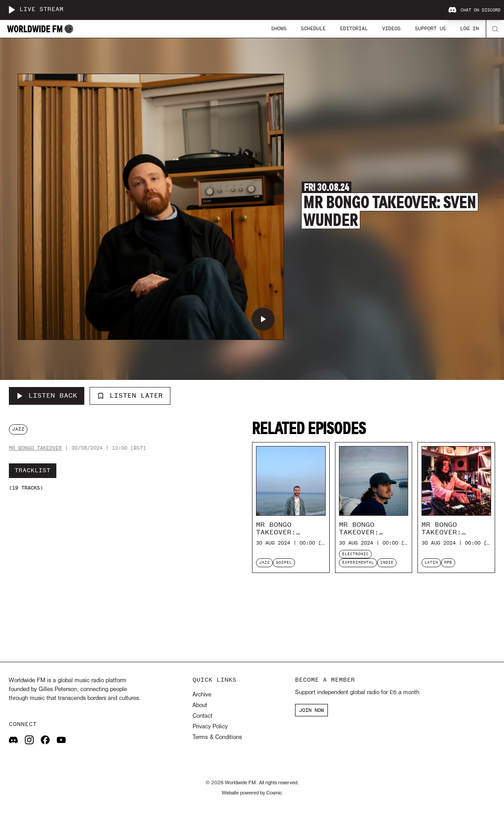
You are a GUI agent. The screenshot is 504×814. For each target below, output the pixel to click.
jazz (18, 429)
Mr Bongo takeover (35, 448)
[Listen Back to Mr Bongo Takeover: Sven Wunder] (47, 396)
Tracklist (33, 470)
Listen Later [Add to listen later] (130, 395)
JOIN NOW (311, 710)
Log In (469, 28)
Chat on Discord (474, 10)
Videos (391, 28)
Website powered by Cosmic (252, 793)
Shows (279, 28)
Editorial (354, 28)
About (200, 705)
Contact (203, 716)
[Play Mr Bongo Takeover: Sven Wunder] (263, 319)
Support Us (430, 28)
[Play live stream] (12, 10)
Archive (202, 695)
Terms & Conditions (217, 737)
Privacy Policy (210, 727)
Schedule (313, 28)
